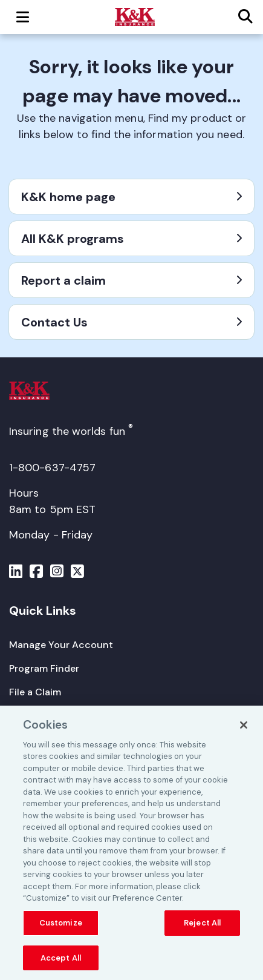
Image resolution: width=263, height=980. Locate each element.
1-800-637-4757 (52, 468)
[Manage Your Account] (61, 645)
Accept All (61, 961)
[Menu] (16, 573)
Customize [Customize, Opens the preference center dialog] (61, 926)
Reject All (202, 926)
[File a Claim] (35, 692)
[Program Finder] (44, 668)
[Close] (244, 728)
